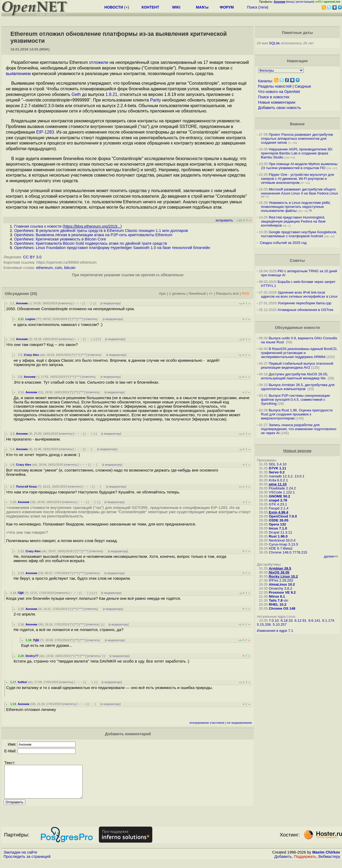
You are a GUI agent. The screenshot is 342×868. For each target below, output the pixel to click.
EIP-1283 (45, 132)
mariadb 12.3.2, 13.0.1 (287, 476)
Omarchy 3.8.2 (280, 588)
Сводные (303, 86)
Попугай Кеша (26, 486)
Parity (156, 100)
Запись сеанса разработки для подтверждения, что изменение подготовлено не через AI (299, 429)
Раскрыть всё (227, 293)
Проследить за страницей (27, 863)
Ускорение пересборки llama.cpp (304, 303)
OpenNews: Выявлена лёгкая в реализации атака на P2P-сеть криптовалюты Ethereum (93, 235)
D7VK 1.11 (277, 468)
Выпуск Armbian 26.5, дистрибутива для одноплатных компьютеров (298, 387)
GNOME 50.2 (279, 496)
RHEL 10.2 (278, 604)
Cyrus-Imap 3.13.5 (283, 544)
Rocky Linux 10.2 (283, 576)
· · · (88, 303)
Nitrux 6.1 (277, 596)
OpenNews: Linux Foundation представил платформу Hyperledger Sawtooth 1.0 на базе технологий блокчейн (112, 248)
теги (263, 7)
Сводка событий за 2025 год (283, 243)
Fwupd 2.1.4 (279, 508)
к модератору (111, 303)
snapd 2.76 (278, 500)
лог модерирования (239, 723)
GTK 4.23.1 (278, 504)
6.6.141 (314, 620)
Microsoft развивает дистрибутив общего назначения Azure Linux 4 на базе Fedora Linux (300, 191)
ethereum (44, 268)
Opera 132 (277, 524)
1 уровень (177, 293)
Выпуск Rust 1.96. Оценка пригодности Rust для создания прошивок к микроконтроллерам (297, 414)
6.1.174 (328, 620)
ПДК (21, 593)
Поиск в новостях (274, 97)
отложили (99, 62)
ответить (65, 303)
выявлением (18, 74)
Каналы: (266, 81)
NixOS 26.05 (279, 572)
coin (58, 268)
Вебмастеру (329, 863)
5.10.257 (280, 624)
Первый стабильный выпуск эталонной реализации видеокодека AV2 (297, 365)
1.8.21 (111, 94)
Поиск (252, 7)
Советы (297, 260)
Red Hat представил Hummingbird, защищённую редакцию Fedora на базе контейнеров (293, 221)
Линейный (197, 293)
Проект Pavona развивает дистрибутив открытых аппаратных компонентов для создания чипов (297, 139)
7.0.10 (274, 620)
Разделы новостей (275, 86)
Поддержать (305, 863)
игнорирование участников (207, 723)
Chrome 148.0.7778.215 (288, 552)
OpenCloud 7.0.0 (283, 516)
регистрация (305, 2)
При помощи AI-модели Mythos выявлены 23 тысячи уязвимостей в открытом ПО (299, 166)
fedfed (22, 682)
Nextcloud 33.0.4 (282, 540)
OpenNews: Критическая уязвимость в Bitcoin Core (60, 239)
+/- (211, 293)
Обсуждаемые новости (297, 328)
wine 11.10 (278, 484)
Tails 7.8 (276, 600)
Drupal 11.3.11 (280, 532)
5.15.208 (264, 624)
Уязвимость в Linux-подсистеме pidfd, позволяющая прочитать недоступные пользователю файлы (296, 207)
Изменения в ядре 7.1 (275, 631)
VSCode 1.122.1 (282, 492)
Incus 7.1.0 (278, 528)
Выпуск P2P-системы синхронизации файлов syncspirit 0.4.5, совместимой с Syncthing (296, 400)
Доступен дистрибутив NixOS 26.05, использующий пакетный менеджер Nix (295, 376)
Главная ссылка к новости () (68, 226)
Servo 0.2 (277, 472)
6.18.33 (286, 620)
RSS (245, 293)
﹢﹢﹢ (78, 303)
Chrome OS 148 (282, 608)
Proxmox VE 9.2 (282, 592)
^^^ (80, 319)
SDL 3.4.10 (278, 464)
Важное (297, 124)
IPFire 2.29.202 (281, 580)
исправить (224, 220)
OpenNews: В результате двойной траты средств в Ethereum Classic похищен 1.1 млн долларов (101, 231)
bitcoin (70, 268)
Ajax (162, 293)
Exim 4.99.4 (279, 512)
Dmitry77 (32, 656)
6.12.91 (300, 620)
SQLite (275, 43)
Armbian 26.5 (280, 568)
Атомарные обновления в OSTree (305, 310)
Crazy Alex (31, 355)
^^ (74, 319)
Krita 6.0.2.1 (278, 480)
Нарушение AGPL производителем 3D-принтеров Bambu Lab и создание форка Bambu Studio (297, 153)
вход (290, 2)
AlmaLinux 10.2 (282, 584)
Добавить (283, 863)
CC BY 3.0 (32, 257)
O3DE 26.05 (279, 520)
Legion (30, 319)
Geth (76, 94)
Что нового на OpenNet (279, 92)
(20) (34, 294)
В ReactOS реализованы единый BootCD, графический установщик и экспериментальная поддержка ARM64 (299, 353)
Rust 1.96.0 (278, 536)
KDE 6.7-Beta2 (281, 548)
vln (286, 600)
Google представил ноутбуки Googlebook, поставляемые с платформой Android (299, 234)
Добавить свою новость (280, 108)
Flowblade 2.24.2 (282, 488)
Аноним (22, 303)
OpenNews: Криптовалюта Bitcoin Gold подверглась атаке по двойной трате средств (91, 243)
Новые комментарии (277, 102)
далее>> (331, 556)
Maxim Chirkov (326, 859)
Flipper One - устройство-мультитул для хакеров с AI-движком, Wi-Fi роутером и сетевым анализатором (298, 179)
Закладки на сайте (20, 859)
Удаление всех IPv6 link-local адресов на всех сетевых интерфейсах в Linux (299, 294)
